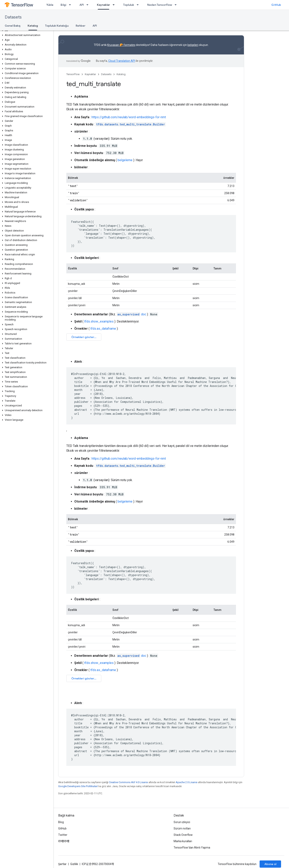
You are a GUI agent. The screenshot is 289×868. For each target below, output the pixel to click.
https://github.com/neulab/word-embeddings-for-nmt (129, 117)
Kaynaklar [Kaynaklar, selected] (103, 5)
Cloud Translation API (122, 61)
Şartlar (62, 864)
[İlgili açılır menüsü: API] (89, 5)
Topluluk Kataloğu (57, 26)
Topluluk (129, 5)
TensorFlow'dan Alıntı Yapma (192, 848)
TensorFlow (73, 74)
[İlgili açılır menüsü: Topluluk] (139, 5)
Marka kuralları (183, 841)
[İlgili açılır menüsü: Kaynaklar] (115, 5)
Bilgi (63, 5)
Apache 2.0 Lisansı (187, 782)
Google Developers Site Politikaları (78, 786)
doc (131, 314)
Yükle (50, 5)
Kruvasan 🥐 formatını (121, 45)
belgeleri (193, 45)
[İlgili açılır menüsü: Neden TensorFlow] (177, 5)
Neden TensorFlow (160, 5)
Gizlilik (74, 864)
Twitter (63, 835)
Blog (61, 822)
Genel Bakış (13, 26)
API (82, 5)
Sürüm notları (182, 828)
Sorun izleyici (182, 822)
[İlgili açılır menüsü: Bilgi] (71, 5)
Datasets (13, 17)
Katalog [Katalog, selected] (33, 26)
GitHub (276, 5)
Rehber (81, 26)
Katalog (121, 74)
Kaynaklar (90, 74)
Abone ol (270, 864)
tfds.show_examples (99, 321)
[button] (26, 30)
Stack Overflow (183, 835)
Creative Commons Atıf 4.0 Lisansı (128, 782)
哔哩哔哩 (64, 841)
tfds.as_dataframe (103, 329)
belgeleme (125, 160)
